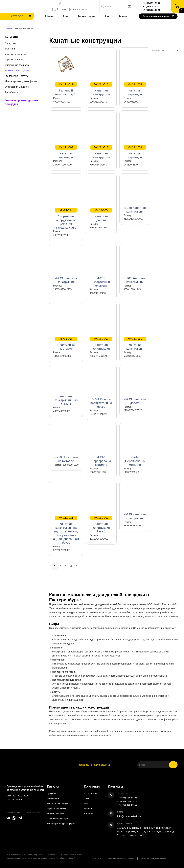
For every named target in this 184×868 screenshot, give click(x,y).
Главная (8, 28)
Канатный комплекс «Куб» (66, 89)
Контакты (123, 16)
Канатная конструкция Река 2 (101, 524)
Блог (107, 16)
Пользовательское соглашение (154, 858)
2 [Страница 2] (60, 566)
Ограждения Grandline (17, 87)
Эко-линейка (53, 798)
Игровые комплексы (16, 54)
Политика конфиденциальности (121, 858)
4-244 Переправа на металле (135, 461)
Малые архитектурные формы (21, 81)
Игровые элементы (15, 60)
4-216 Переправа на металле (101, 461)
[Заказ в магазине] (165, 50)
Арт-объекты (12, 92)
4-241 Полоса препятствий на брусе (101, 403)
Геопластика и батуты (17, 76)
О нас (66, 16)
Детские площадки (56, 814)
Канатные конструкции (17, 70)
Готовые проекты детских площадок (22, 102)
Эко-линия (10, 49)
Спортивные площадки (17, 65)
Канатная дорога (101, 215)
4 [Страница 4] (71, 566)
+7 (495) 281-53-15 (152, 10)
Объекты (49, 16)
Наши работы (90, 793)
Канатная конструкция (101, 89)
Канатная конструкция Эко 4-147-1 (66, 400)
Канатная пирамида (135, 89)
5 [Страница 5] (77, 566)
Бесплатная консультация (158, 16)
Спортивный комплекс (66, 343)
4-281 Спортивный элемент (101, 282)
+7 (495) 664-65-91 (152, 3)
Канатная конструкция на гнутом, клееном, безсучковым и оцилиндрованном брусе (66, 530)
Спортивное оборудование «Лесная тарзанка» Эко (66, 219)
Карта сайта (96, 858)
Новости (88, 808)
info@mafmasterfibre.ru (131, 816)
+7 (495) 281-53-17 (152, 6)
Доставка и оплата (86, 16)
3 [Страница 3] (66, 566)
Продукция (11, 43)
